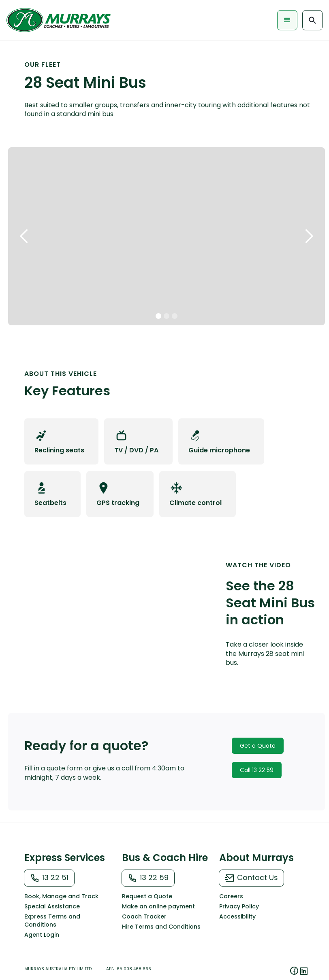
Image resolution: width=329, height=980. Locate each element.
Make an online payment (158, 906)
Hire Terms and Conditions (161, 927)
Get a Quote (258, 746)
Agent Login (42, 935)
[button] (287, 20)
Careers (231, 896)
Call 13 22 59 (257, 770)
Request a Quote (147, 896)
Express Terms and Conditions (52, 921)
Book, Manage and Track (61, 896)
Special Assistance (52, 906)
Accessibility (237, 916)
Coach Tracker (144, 916)
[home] (60, 20)
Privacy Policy (239, 906)
